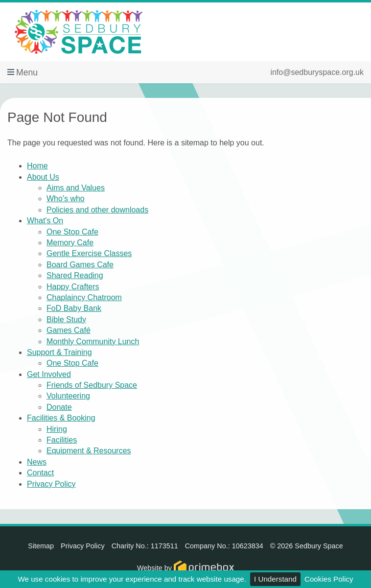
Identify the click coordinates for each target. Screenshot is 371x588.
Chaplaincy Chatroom (84, 297)
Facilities (62, 440)
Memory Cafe (70, 243)
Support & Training (59, 352)
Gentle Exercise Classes (89, 253)
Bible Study (66, 319)
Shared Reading (75, 275)
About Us (43, 177)
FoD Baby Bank (74, 308)
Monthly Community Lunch (93, 341)
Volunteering (68, 396)
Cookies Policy (329, 579)
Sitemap (41, 546)
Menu (27, 72)
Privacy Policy (51, 484)
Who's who (66, 199)
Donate (59, 407)
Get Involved (49, 374)
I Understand (275, 579)
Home (37, 166)
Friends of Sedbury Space (92, 385)
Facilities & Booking (61, 418)
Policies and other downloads (97, 210)
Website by (185, 568)
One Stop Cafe (72, 232)
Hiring (57, 429)
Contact (40, 473)
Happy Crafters (73, 287)
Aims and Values (76, 188)
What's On (45, 221)
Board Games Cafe (80, 265)
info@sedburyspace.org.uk (317, 72)
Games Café (69, 330)
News (37, 462)
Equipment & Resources (89, 451)
